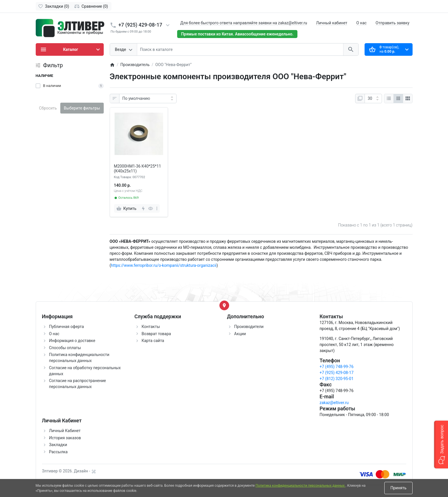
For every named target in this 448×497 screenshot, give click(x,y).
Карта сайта (153, 341)
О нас (361, 23)
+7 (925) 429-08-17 (140, 25)
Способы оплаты (65, 348)
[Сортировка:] (148, 99)
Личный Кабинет (65, 431)
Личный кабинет (332, 23)
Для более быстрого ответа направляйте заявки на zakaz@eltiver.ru (244, 23)
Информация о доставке (72, 341)
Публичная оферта (67, 327)
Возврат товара (156, 334)
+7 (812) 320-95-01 (337, 379)
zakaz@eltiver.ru (334, 403)
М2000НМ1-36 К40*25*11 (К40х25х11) (138, 169)
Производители (249, 327)
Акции (240, 334)
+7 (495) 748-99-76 (337, 367)
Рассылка (58, 452)
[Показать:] (373, 99)
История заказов (65, 438)
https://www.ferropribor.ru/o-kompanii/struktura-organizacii (164, 265)
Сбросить (48, 108)
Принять (398, 488)
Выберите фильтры (82, 108)
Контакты (151, 327)
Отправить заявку (393, 23)
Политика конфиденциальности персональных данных (300, 486)
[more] (157, 208)
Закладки (58, 445)
